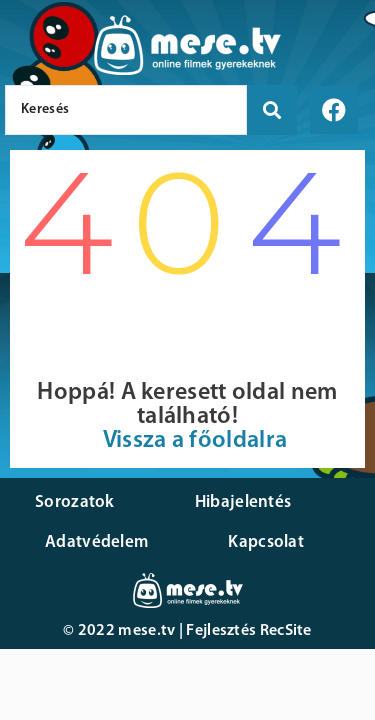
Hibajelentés (243, 502)
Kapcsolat (266, 542)
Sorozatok (75, 502)
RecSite (286, 631)
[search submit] (272, 110)
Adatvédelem (96, 542)
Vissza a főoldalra (195, 441)
